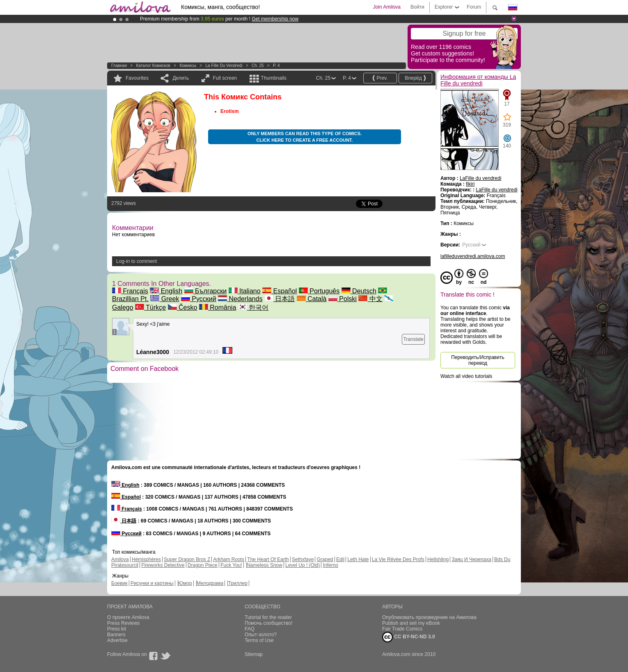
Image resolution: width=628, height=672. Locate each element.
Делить (181, 78)
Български (206, 291)
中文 (370, 299)
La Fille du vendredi (224, 66)
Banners (116, 635)
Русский (199, 299)
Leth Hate (358, 559)
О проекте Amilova (128, 617)
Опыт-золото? (261, 635)
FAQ (250, 629)
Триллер (237, 583)
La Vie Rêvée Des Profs (398, 559)
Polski (343, 299)
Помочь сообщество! (268, 623)
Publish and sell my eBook (411, 623)
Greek (165, 299)
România (218, 307)
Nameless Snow (265, 565)
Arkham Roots (229, 559)
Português (319, 291)
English (166, 291)
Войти (417, 7)
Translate (413, 339)
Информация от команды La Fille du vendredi (478, 80)
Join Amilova (387, 7)
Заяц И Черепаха (471, 559)
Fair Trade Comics (402, 629)
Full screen (225, 78)
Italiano (245, 291)
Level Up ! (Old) (303, 565)
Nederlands (240, 299)
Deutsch (359, 291)
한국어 (253, 307)
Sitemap (254, 654)
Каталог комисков (153, 66)
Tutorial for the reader (268, 617)
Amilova (120, 559)
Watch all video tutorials (466, 376)
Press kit (117, 629)
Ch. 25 (258, 66)
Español (280, 291)
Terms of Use (259, 640)
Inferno (331, 565)
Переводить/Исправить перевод (478, 360)
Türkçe (150, 307)
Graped (325, 559)
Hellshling (438, 559)
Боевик (119, 583)
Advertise (117, 640)
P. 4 (276, 66)
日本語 (280, 299)
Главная (119, 66)
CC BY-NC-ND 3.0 (409, 637)
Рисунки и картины (152, 583)
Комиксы (188, 66)
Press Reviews (123, 623)
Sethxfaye (303, 559)
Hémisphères (146, 559)
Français (130, 291)
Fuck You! (231, 565)
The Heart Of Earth (268, 559)
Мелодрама (210, 583)
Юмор (185, 583)
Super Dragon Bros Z (187, 559)
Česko (183, 307)
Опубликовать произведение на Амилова (429, 617)
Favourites (137, 78)
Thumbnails (274, 78)
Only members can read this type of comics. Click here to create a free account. (305, 137)
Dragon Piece (203, 565)
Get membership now (275, 19)
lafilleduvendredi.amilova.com (473, 256)
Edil (340, 559)
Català (312, 299)
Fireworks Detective (163, 565)
